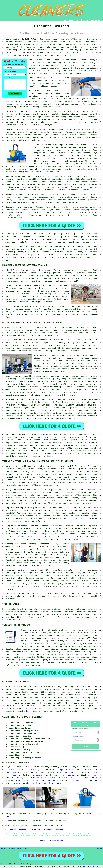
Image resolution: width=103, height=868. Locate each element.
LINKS (71, 20)
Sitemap (4, 849)
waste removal (69, 778)
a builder (21, 780)
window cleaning (68, 772)
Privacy (99, 849)
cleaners (42, 451)
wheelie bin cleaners (37, 783)
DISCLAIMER (95, 20)
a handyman (75, 780)
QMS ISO (60, 187)
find (10, 687)
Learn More (89, 867)
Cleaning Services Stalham (23, 717)
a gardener (39, 775)
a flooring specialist (36, 778)
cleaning (82, 60)
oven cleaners (68, 775)
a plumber (41, 772)
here (28, 711)
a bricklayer (35, 770)
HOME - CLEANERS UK (51, 840)
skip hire (96, 778)
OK (98, 867)
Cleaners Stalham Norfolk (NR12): (20, 39)
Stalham (44, 435)
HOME (65, 20)
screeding (17, 772)
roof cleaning (48, 780)
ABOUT (78, 20)
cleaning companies (91, 698)
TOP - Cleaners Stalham (14, 830)
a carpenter (62, 770)
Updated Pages (22, 849)
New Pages (12, 849)
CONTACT (86, 20)
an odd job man (90, 770)
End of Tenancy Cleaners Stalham (46, 830)
